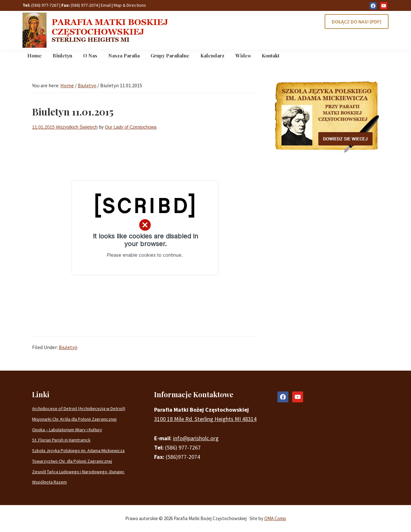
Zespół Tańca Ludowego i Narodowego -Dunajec (78, 472)
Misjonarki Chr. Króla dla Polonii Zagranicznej (74, 419)
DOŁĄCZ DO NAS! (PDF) (357, 21)
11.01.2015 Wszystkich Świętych (65, 127)
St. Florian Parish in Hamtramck (61, 440)
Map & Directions (130, 5)
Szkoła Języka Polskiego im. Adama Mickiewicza (78, 450)
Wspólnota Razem (49, 482)
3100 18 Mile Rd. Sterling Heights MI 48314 (205, 419)
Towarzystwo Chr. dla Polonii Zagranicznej (72, 461)
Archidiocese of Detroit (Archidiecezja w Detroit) (79, 408)
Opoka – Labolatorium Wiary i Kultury (67, 430)
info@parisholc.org (196, 438)
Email (106, 5)
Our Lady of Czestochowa (131, 127)
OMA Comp (275, 518)
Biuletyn (68, 347)
